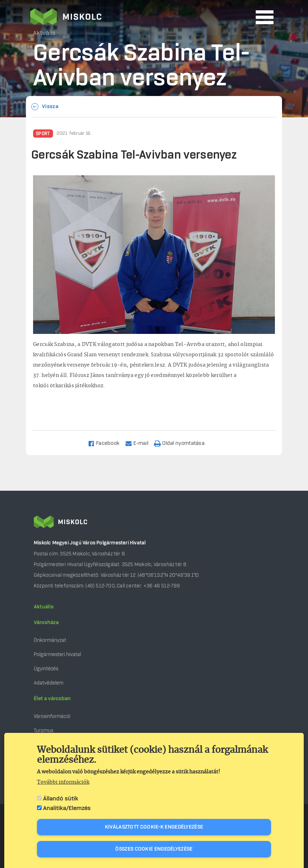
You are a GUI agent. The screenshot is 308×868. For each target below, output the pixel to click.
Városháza (46, 623)
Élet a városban (52, 699)
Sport (43, 134)
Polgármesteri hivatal (57, 654)
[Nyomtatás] (182, 443)
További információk (63, 782)
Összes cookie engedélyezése (154, 849)
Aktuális (44, 607)
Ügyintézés (46, 669)
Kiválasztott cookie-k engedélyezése (154, 827)
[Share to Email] (140, 443)
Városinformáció (52, 716)
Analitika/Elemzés (67, 808)
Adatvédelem (49, 683)
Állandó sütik (61, 799)
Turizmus (44, 731)
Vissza (50, 107)
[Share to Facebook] (107, 443)
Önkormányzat (50, 640)
